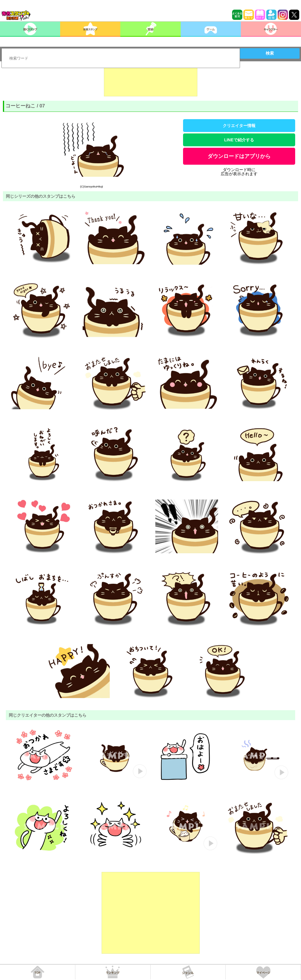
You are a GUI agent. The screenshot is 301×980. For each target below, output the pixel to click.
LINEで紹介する (239, 140)
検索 (270, 53)
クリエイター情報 (239, 126)
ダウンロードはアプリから (239, 156)
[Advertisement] (151, 82)
